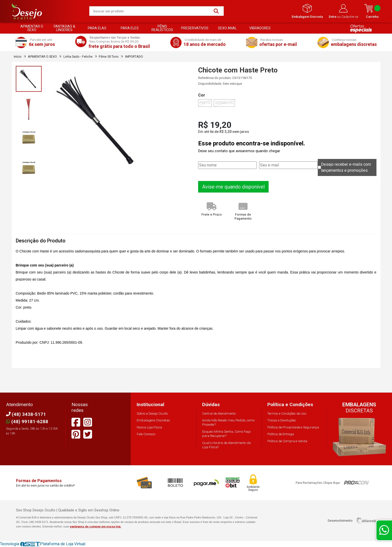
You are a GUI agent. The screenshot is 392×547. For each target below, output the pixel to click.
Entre (333, 17)
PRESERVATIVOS (195, 28)
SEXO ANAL (227, 28)
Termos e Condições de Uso (287, 414)
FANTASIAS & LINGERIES (64, 28)
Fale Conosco (146, 434)
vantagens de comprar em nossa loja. (96, 527)
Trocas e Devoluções (282, 420)
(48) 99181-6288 (27, 422)
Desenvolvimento (352, 520)
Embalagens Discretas (153, 420)
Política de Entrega (281, 434)
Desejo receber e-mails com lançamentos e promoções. (346, 167)
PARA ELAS (97, 28)
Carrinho (372, 11)
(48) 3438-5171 (26, 414)
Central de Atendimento (219, 414)
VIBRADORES (260, 28)
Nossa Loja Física (149, 427)
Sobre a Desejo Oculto (152, 414)
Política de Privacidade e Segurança (293, 427)
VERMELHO (224, 103)
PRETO (205, 103)
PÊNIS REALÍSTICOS (162, 28)
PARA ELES (130, 28)
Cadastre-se (350, 17)
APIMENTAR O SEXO (32, 28)
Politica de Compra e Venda (287, 441)
